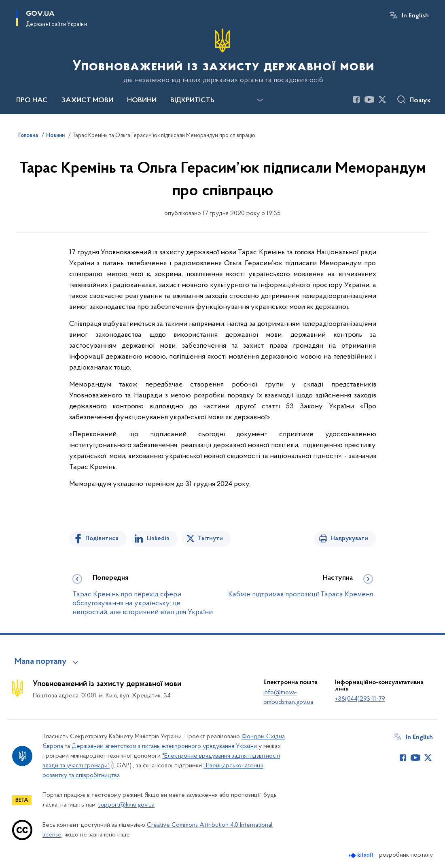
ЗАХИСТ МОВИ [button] (87, 101)
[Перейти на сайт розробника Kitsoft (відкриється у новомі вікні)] (362, 855)
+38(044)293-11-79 (360, 699)
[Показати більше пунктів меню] (260, 100)
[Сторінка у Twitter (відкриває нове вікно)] (382, 99)
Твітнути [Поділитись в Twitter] (210, 539)
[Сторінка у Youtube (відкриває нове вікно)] (369, 99)
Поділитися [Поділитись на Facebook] (102, 539)
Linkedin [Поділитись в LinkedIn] (158, 539)
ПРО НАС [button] (32, 101)
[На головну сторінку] (222, 56)
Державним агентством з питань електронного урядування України (164, 746)
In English (415, 16)
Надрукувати (349, 539)
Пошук (420, 101)
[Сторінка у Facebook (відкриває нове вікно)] (356, 99)
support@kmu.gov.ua (126, 805)
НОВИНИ (142, 101)
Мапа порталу (41, 662)
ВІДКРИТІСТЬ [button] (192, 101)
